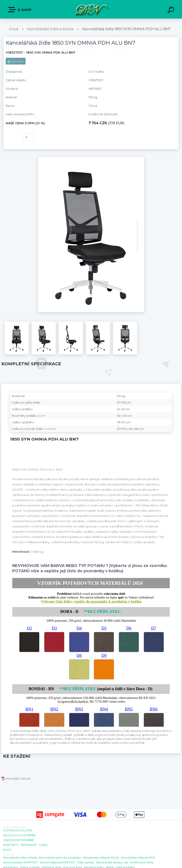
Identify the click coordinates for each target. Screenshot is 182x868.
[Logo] (91, 9)
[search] (171, 10)
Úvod (13, 29)
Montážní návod (16, 779)
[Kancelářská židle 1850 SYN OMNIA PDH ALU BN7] (91, 158)
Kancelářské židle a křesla (50, 29)
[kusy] (29, 137)
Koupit (12, 137)
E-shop (20, 10)
